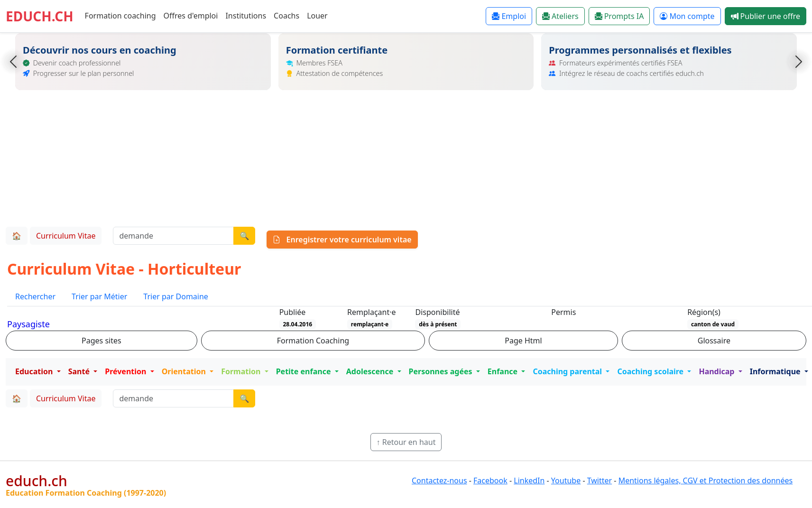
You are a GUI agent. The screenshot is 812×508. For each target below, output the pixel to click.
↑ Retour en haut (406, 442)
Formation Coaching (313, 341)
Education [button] (35, 371)
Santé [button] (80, 371)
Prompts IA (619, 16)
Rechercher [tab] (35, 296)
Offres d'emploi (191, 16)
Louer (317, 16)
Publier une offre (766, 16)
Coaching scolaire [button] (651, 371)
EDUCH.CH (40, 16)
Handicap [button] (717, 371)
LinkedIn (529, 480)
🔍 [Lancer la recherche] (244, 236)
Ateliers (560, 16)
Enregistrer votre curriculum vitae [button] (342, 240)
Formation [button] (242, 371)
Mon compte (687, 16)
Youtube (566, 480)
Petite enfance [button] (304, 371)
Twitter (600, 480)
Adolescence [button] (371, 371)
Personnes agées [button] (442, 371)
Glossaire (714, 341)
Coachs (286, 16)
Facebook (490, 480)
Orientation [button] (185, 371)
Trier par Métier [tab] (99, 296)
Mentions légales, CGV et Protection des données (706, 480)
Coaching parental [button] (568, 371)
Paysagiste (28, 324)
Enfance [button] (504, 371)
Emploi (509, 16)
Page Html (523, 341)
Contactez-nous (439, 480)
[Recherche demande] (173, 236)
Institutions (246, 16)
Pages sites (101, 341)
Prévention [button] (126, 371)
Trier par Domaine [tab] (176, 296)
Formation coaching (120, 16)
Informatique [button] (776, 371)
